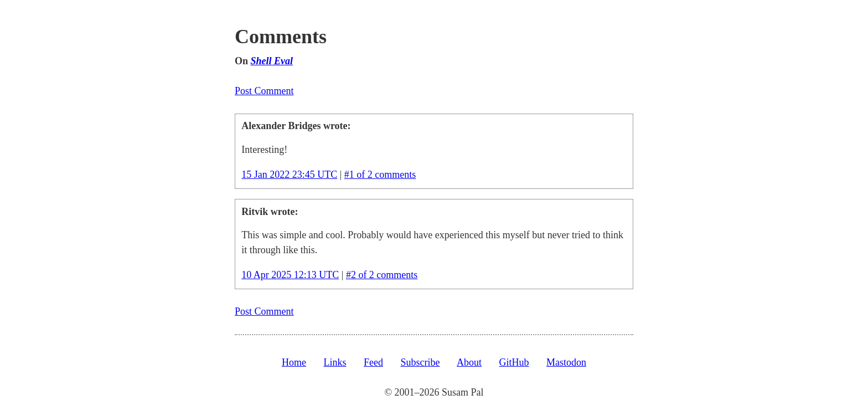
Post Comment (264, 91)
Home (294, 362)
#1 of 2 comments (380, 175)
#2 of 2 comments (382, 275)
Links (335, 362)
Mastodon (566, 362)
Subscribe (420, 362)
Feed (373, 362)
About (469, 362)
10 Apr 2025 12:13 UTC (290, 275)
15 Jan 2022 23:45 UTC (289, 175)
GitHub (514, 362)
